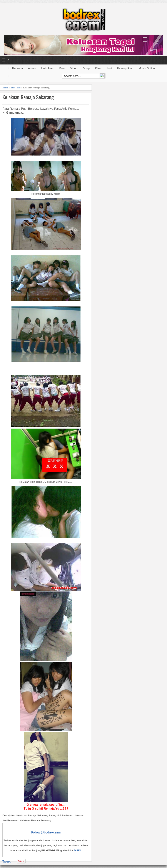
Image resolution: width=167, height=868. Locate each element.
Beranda (18, 68)
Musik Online (147, 68)
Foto (62, 68)
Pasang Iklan (125, 68)
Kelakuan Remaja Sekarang (28, 97)
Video (74, 68)
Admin (32, 68)
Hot (110, 68)
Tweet (6, 861)
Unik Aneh (48, 68)
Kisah (99, 68)
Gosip (86, 68)
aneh (13, 88)
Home (5, 88)
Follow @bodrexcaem (46, 832)
